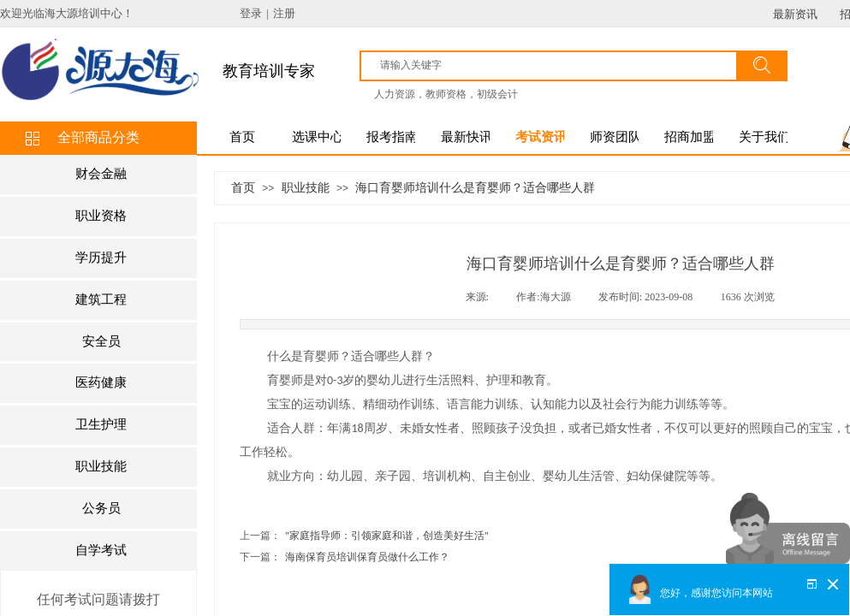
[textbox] (556, 65)
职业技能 (306, 187)
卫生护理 (101, 424)
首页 (243, 187)
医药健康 (101, 382)
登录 (251, 13)
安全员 (101, 341)
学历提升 (101, 258)
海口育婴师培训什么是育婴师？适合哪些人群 (475, 187)
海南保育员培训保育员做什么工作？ (345, 557)
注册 (284, 13)
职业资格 (101, 216)
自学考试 (101, 550)
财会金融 (101, 174)
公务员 (101, 508)
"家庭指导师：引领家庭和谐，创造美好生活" (364, 536)
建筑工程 (101, 299)
